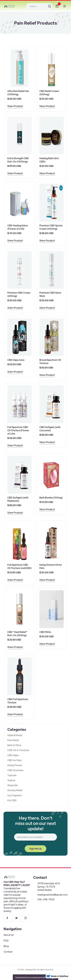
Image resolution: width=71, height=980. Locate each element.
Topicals (12, 775)
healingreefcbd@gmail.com (52, 895)
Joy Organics (14, 795)
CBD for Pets (14, 760)
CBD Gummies (15, 770)
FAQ (6, 940)
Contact (8, 952)
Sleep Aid (12, 785)
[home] (10, 6)
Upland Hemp (15, 735)
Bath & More (14, 745)
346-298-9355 (46, 899)
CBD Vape (13, 755)
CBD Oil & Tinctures (18, 750)
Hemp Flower (15, 765)
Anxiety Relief (15, 790)
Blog (6, 946)
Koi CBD (12, 800)
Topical (11, 780)
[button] (57, 6)
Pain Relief (13, 740)
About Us (9, 935)
